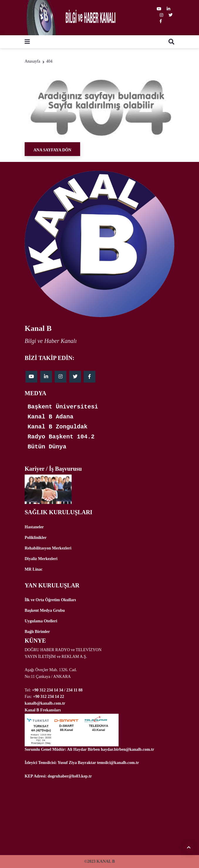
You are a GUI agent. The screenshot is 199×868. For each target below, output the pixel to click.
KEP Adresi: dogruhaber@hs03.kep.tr (58, 776)
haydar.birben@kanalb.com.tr (128, 749)
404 (49, 61)
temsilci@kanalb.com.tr (118, 763)
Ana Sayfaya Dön (52, 150)
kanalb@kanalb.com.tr (45, 703)
